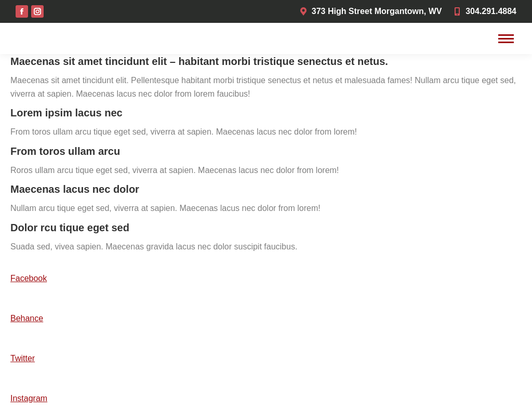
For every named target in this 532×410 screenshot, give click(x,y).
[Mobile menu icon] (506, 39)
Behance (27, 318)
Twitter (23, 358)
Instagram (29, 398)
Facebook (29, 278)
